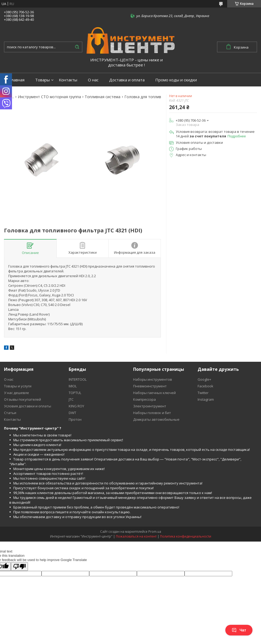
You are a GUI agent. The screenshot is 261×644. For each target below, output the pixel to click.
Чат (239, 630)
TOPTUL (75, 393)
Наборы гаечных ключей (154, 393)
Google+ (204, 379)
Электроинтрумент (150, 406)
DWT (72, 413)
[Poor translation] (19, 567)
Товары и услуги (18, 386)
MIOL (73, 386)
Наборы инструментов (153, 379)
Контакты (68, 80)
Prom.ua (155, 532)
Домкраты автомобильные (156, 419)
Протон (75, 419)
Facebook (205, 386)
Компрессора (144, 399)
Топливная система (103, 97)
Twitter (203, 393)
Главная (17, 80)
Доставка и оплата (127, 80)
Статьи (10, 413)
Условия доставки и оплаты (28, 406)
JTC (71, 399)
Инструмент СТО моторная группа (49, 97)
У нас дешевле (17, 393)
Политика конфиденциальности (186, 536)
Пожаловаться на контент (136, 536)
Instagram (206, 399)
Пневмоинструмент (150, 386)
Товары (42, 80)
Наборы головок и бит (152, 413)
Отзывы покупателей (23, 399)
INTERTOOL (78, 379)
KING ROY (76, 406)
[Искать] (77, 47)
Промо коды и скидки (176, 80)
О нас (93, 80)
